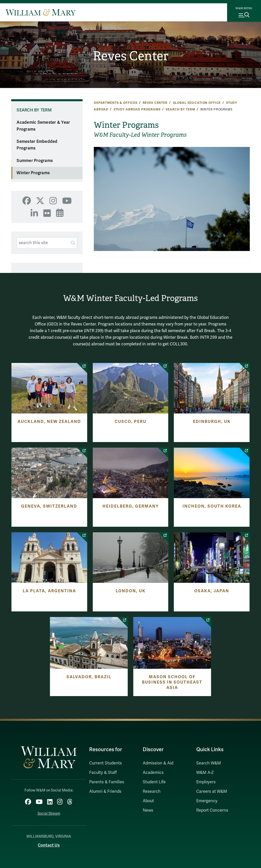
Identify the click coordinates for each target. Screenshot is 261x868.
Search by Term (180, 109)
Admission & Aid (158, 763)
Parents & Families (107, 782)
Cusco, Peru (130, 422)
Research (152, 791)
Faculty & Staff (103, 773)
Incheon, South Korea (212, 506)
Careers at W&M (212, 791)
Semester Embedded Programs (37, 145)
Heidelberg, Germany (131, 506)
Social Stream (49, 814)
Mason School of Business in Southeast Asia (172, 682)
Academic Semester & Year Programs (43, 126)
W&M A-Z (205, 773)
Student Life (154, 782)
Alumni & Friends (105, 791)
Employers (206, 782)
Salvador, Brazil (89, 677)
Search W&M (209, 763)
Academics (153, 773)
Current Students (106, 763)
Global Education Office (197, 103)
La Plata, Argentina (49, 591)
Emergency (207, 801)
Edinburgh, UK (212, 422)
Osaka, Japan (212, 591)
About (148, 801)
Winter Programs (33, 173)
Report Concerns (212, 810)
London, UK (131, 591)
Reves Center (131, 56)
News (148, 810)
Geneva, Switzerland (49, 506)
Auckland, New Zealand (49, 422)
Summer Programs (35, 161)
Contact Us (49, 845)
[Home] (41, 12)
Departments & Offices (116, 103)
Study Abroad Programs (137, 109)
